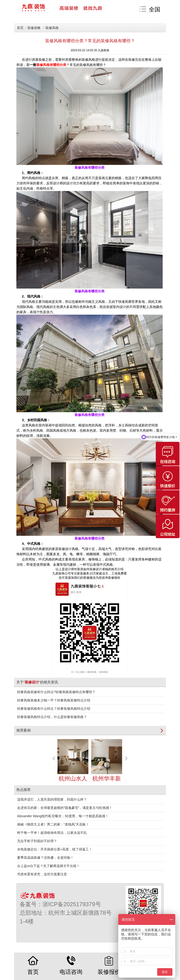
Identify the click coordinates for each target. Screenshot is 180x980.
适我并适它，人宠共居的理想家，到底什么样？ (52, 799)
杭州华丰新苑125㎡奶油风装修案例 (107, 773)
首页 (20, 28)
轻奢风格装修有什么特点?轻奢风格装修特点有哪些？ (56, 692)
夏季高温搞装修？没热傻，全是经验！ (45, 858)
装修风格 (52, 28)
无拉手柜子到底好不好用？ (37, 841)
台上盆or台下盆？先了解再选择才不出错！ (48, 866)
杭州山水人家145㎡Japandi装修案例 (73, 773)
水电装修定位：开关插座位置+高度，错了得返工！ (55, 849)
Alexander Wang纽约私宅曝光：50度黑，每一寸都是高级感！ (63, 816)
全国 (155, 9)
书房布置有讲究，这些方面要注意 (42, 874)
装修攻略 (34, 28)
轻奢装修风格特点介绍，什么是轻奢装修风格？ (52, 717)
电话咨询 (71, 965)
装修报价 (109, 965)
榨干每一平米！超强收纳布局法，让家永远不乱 (52, 833)
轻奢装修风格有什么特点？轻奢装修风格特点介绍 (54, 709)
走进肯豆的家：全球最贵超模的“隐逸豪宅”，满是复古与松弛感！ (65, 808)
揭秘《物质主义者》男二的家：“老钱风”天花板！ (53, 824)
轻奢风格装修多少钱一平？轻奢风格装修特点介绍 (54, 700)
